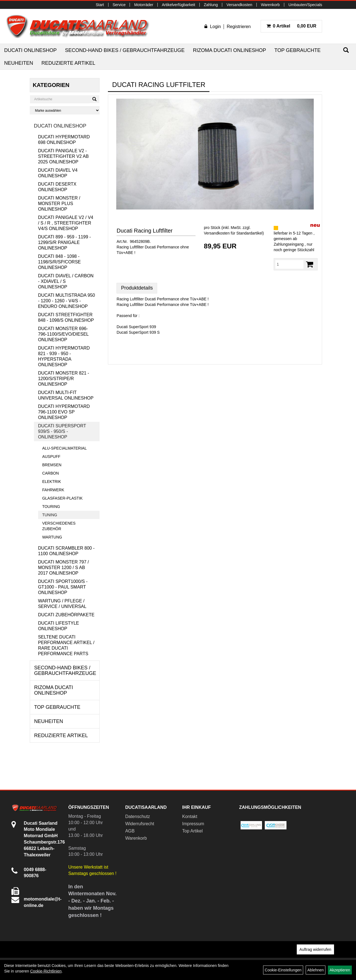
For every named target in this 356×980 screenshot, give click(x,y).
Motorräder (144, 5)
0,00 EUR (291, 26)
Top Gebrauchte (297, 50)
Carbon (51, 473)
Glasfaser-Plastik (63, 498)
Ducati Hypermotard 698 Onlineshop (64, 140)
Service (119, 5)
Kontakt (190, 816)
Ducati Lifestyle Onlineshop (59, 626)
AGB (130, 831)
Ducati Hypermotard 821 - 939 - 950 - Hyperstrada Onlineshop (64, 356)
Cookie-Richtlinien (46, 971)
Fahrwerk (53, 490)
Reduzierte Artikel (68, 63)
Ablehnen (316, 970)
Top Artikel (192, 831)
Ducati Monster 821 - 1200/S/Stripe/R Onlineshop (64, 379)
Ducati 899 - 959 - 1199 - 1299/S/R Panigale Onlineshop (65, 242)
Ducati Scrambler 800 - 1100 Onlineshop (66, 551)
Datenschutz (138, 816)
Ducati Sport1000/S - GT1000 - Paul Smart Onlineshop (63, 587)
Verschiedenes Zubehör (59, 526)
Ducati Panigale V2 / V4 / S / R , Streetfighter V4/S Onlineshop (66, 223)
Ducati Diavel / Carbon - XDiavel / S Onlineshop (66, 281)
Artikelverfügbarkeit (179, 5)
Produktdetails (137, 288)
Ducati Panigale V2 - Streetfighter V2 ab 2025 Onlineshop (63, 156)
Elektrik (52, 482)
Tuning (50, 515)
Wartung (52, 537)
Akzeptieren (340, 970)
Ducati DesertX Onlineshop (57, 187)
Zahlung (211, 5)
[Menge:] (289, 264)
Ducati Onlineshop (30, 50)
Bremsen (52, 465)
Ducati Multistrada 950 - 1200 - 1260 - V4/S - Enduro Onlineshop (67, 301)
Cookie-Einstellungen (283, 970)
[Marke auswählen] (65, 110)
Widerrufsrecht (140, 824)
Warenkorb (270, 5)
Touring (51, 507)
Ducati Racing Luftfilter (144, 231)
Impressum (193, 824)
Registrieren (239, 27)
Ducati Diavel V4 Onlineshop (58, 173)
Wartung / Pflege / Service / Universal (62, 604)
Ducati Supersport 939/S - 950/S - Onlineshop (62, 431)
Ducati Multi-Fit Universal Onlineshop (66, 395)
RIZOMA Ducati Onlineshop (230, 50)
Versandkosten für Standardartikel (233, 233)
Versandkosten (239, 5)
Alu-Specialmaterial (65, 448)
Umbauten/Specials (305, 5)
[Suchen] (346, 50)
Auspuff (51, 457)
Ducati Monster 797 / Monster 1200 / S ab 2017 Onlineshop (64, 568)
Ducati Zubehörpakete (66, 615)
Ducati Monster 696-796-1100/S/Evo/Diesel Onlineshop (63, 334)
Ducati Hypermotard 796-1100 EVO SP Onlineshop (64, 412)
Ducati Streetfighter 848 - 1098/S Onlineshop (66, 317)
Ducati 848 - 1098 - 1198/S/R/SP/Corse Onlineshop (60, 262)
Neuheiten (19, 63)
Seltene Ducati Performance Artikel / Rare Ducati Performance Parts (66, 645)
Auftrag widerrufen (315, 949)
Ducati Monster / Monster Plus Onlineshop (59, 204)
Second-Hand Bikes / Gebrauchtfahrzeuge (125, 50)
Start (100, 5)
